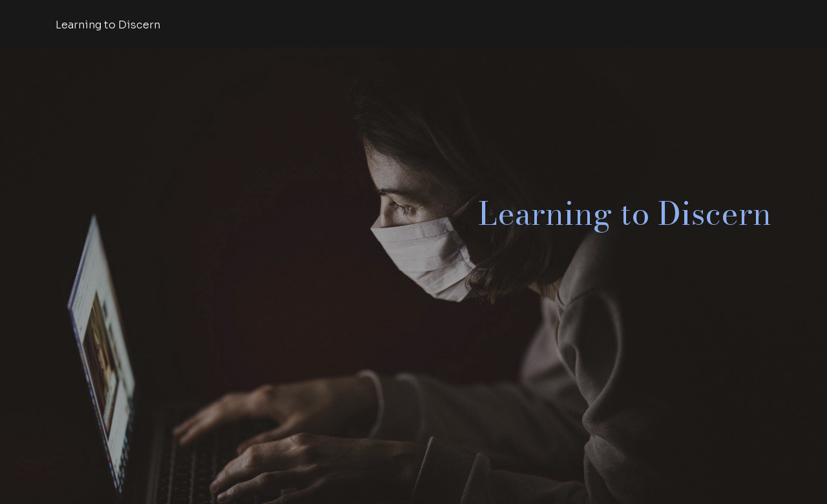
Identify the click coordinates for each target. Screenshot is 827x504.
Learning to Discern (108, 25)
